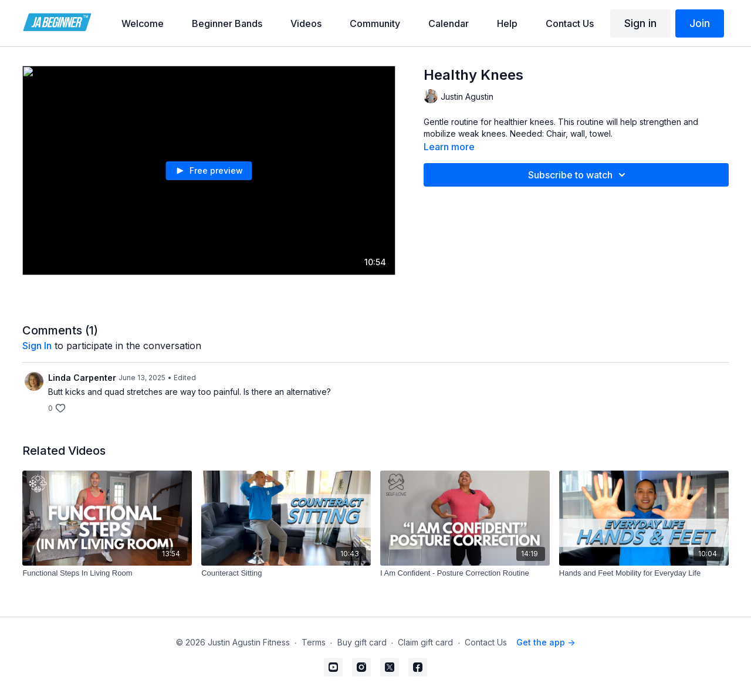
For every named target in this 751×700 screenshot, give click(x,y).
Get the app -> (546, 642)
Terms (314, 642)
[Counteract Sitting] (286, 573)
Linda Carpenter (82, 378)
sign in (37, 346)
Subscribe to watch (579, 175)
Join (700, 23)
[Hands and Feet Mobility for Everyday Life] (644, 573)
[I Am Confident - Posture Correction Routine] (465, 573)
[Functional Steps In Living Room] (107, 573)
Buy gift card (362, 642)
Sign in (640, 23)
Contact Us (486, 642)
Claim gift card (425, 642)
